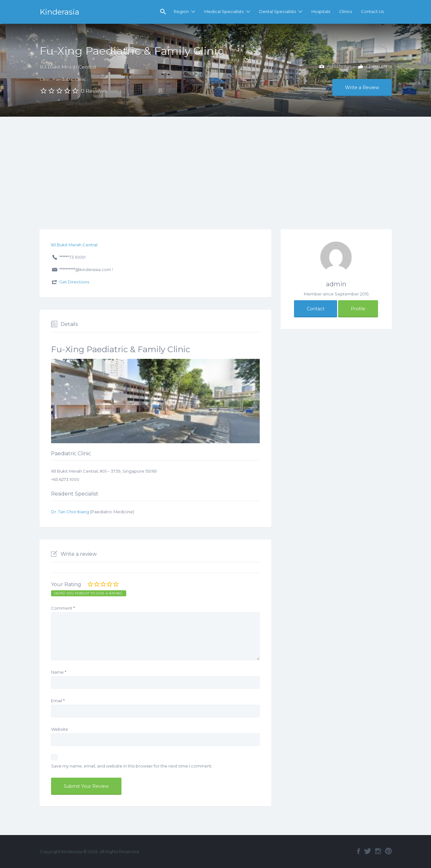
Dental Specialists (278, 11)
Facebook (359, 851)
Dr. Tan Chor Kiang (70, 512)
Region (181, 11)
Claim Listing (375, 67)
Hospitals (321, 11)
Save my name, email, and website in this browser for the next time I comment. (132, 766)
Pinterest (388, 851)
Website (60, 729)
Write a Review (362, 87)
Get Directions (74, 282)
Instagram (378, 851)
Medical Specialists (224, 11)
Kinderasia (59, 12)
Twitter (368, 851)
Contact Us (372, 11)
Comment (63, 608)
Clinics (346, 11)
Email (58, 701)
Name (59, 672)
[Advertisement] (216, 164)
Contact (316, 309)
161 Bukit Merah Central (68, 67)
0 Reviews (94, 91)
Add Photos (335, 67)
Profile (358, 309)
